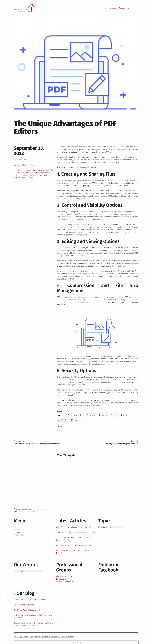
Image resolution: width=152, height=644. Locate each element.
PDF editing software (42, 173)
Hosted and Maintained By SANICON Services (56, 637)
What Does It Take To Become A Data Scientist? (74, 545)
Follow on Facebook (108, 567)
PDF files (40, 175)
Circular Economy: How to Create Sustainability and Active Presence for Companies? (33, 624)
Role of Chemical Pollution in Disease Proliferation (76, 527)
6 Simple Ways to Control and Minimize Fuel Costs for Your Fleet (33, 617)
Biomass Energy (62, 579)
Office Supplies (27, 165)
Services (114, 8)
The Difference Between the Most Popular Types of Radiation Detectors (75, 539)
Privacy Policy (132, 8)
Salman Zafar (21, 160)
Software (17, 165)
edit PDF (112, 157)
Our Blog (26, 593)
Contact (122, 8)
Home (106, 8)
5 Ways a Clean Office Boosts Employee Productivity (76, 532)
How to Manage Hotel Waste (25, 605)
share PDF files (27, 178)
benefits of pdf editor (22, 170)
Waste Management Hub (66, 582)
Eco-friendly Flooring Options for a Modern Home (33, 600)
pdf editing (30, 173)
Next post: (107, 443)
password (21, 173)
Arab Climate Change (64, 576)
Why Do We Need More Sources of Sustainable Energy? (74, 552)
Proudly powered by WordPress (26, 637)
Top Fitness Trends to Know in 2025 (27, 610)
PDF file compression (28, 175)
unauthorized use (80, 390)
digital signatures (37, 170)
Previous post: (45, 443)
